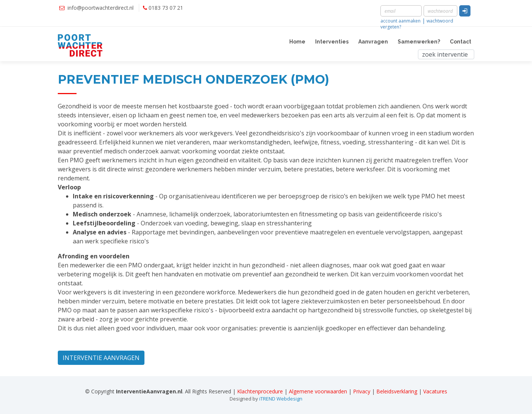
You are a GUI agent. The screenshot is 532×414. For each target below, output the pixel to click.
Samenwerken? (419, 42)
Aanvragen (373, 42)
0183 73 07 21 (166, 8)
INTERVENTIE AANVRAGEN (101, 358)
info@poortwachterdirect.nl (101, 8)
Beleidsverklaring (397, 391)
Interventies (332, 42)
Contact (461, 42)
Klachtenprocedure (260, 391)
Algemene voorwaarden (318, 391)
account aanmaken (401, 21)
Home (297, 42)
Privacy (362, 391)
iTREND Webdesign (281, 399)
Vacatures (435, 391)
